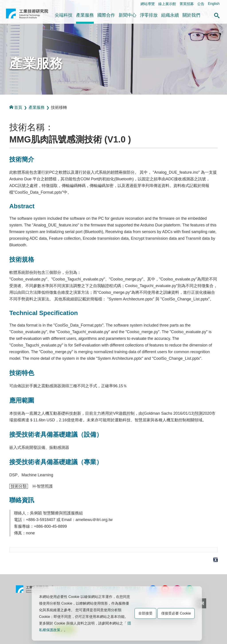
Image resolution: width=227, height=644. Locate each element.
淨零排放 (149, 15)
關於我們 (191, 15)
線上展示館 (167, 4)
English (214, 4)
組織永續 (170, 15)
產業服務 (85, 15)
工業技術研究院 (27, 15)
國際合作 (106, 15)
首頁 (16, 107)
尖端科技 (64, 15)
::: (7, 4)
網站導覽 (148, 4)
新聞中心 (127, 15)
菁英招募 (187, 4)
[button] (217, 15)
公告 (201, 4)
